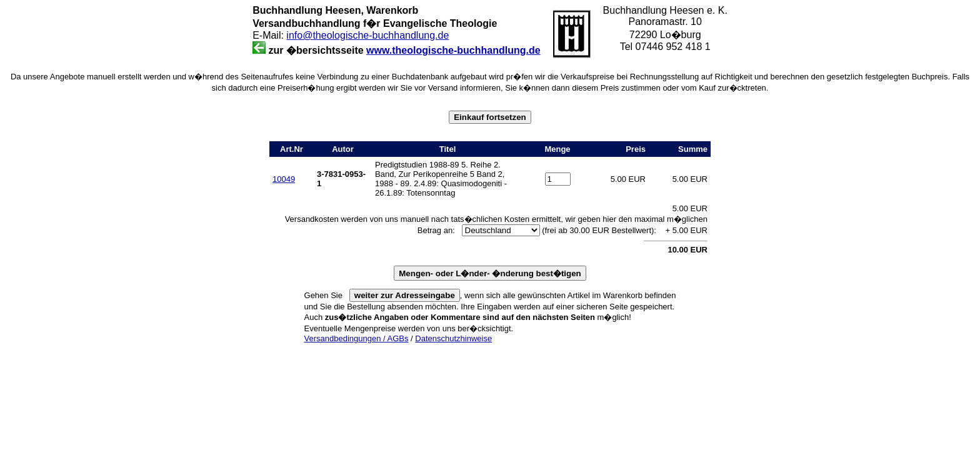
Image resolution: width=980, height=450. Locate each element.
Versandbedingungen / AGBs (357, 338)
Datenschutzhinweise (453, 338)
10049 (284, 179)
